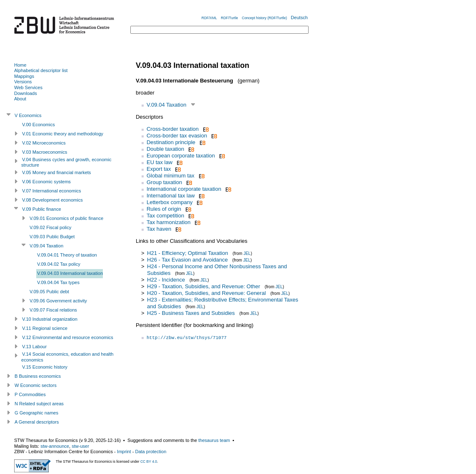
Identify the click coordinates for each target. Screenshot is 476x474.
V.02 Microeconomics (44, 143)
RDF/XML (209, 18)
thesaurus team (214, 440)
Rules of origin (164, 209)
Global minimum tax (171, 176)
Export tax (159, 169)
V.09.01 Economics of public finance (66, 218)
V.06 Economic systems (46, 182)
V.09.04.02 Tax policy (59, 264)
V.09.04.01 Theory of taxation (67, 255)
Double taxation (165, 149)
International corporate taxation (184, 189)
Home (20, 65)
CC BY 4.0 (149, 462)
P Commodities (30, 394)
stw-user (80, 446)
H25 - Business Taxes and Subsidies (191, 313)
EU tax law (159, 162)
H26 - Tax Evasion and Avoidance (187, 260)
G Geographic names (36, 413)
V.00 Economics (39, 125)
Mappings (24, 76)
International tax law (171, 196)
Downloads (26, 93)
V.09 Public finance (42, 209)
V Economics (28, 115)
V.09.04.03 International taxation (70, 273)
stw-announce (55, 446)
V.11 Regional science (45, 328)
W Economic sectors (36, 385)
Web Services (28, 87)
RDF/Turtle (229, 18)
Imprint (124, 452)
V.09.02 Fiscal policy (50, 227)
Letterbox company (170, 202)
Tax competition (165, 216)
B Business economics (38, 376)
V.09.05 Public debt (49, 292)
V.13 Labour (34, 347)
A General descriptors (37, 422)
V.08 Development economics (52, 200)
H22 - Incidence (166, 280)
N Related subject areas (39, 404)
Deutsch (299, 17)
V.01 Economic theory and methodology (63, 134)
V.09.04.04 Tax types (58, 282)
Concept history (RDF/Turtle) (264, 18)
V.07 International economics (51, 191)
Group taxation (164, 182)
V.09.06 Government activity (58, 301)
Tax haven (159, 229)
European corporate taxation (181, 156)
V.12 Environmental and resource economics (68, 337)
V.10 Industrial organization (50, 319)
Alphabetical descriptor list (41, 70)
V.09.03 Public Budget (52, 237)
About (20, 99)
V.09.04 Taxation (166, 105)
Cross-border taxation (173, 129)
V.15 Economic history (45, 367)
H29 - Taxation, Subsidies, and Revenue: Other (203, 286)
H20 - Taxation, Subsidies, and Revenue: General (206, 293)
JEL (247, 253)
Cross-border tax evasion (177, 136)
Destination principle (171, 142)
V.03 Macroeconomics (45, 152)
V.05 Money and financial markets (56, 172)
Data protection (151, 452)
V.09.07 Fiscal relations (53, 310)
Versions (23, 82)
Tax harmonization (169, 222)
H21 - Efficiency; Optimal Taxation (188, 253)
